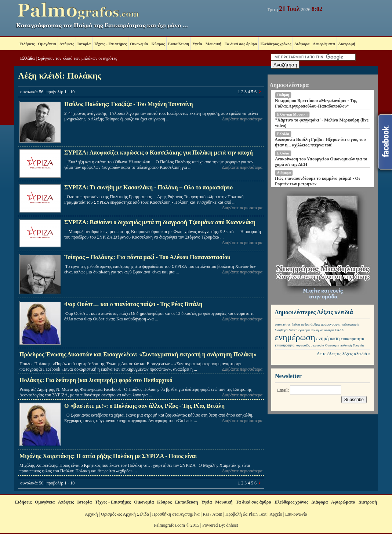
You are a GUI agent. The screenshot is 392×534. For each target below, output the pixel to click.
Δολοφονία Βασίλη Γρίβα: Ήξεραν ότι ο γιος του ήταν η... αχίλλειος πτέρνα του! (320, 142)
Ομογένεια (47, 44)
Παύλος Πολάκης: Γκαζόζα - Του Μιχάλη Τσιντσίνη (129, 104)
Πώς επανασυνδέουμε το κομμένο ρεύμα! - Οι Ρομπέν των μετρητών (317, 181)
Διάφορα (302, 44)
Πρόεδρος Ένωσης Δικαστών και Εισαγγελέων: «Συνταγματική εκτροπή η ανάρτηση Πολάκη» (138, 354)
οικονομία (317, 345)
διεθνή (293, 330)
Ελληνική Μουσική (292, 114)
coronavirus (283, 324)
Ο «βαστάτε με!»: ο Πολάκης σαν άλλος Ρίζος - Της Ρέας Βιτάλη (144, 406)
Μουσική (213, 44)
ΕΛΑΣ (339, 330)
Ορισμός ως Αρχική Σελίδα (125, 514)
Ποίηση (283, 95)
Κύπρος (158, 44)
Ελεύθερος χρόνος (276, 44)
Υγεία (197, 44)
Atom (217, 514)
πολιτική (346, 345)
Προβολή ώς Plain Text (246, 514)
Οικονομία (139, 44)
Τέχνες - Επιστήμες (110, 44)
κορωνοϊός (302, 345)
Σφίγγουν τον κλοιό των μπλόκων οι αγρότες (77, 58)
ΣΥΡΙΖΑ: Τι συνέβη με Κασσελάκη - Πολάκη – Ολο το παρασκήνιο (148, 187)
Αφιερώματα (324, 44)
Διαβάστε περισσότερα (242, 119)
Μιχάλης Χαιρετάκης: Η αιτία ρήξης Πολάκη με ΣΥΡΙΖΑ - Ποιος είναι (108, 456)
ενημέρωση (295, 337)
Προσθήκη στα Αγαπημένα (176, 514)
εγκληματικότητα (322, 330)
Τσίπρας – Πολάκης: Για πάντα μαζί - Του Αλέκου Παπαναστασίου (147, 257)
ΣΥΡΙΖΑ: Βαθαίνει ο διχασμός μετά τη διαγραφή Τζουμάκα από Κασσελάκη (160, 222)
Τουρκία (358, 345)
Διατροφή (347, 44)
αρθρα (305, 324)
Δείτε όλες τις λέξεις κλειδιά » (344, 354)
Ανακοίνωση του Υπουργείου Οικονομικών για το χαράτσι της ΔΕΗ (321, 162)
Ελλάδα (27, 58)
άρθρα (296, 324)
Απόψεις (67, 44)
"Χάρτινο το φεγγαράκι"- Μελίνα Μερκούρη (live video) (322, 123)
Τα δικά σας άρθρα (241, 44)
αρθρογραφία (331, 324)
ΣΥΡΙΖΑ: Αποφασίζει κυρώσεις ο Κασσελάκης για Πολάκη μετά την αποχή (159, 152)
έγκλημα (304, 330)
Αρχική (91, 514)
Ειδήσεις (27, 44)
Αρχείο (276, 514)
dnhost (232, 525)
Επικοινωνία (296, 514)
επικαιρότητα (353, 339)
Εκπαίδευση (179, 44)
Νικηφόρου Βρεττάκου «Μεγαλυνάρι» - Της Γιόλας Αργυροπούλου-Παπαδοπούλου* (316, 103)
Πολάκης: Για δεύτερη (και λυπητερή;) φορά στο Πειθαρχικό (96, 380)
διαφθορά (281, 330)
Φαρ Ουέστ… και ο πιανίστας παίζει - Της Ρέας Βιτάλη (133, 304)
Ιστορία (84, 44)
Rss (206, 514)
